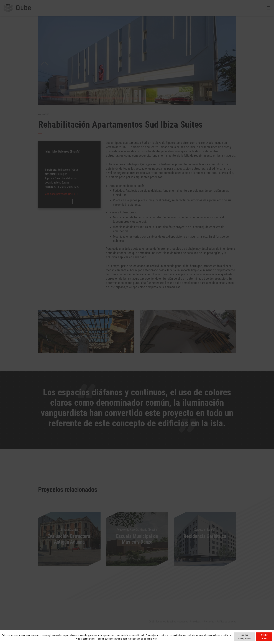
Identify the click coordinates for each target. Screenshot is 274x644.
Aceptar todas (264, 637)
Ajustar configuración (245, 637)
